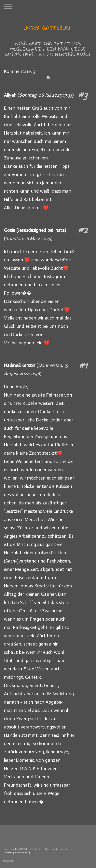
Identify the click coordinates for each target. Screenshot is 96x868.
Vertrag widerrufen (16, 853)
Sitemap (64, 849)
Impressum (9, 849)
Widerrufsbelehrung (33, 849)
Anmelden (8, 860)
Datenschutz (52, 849)
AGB (19, 849)
